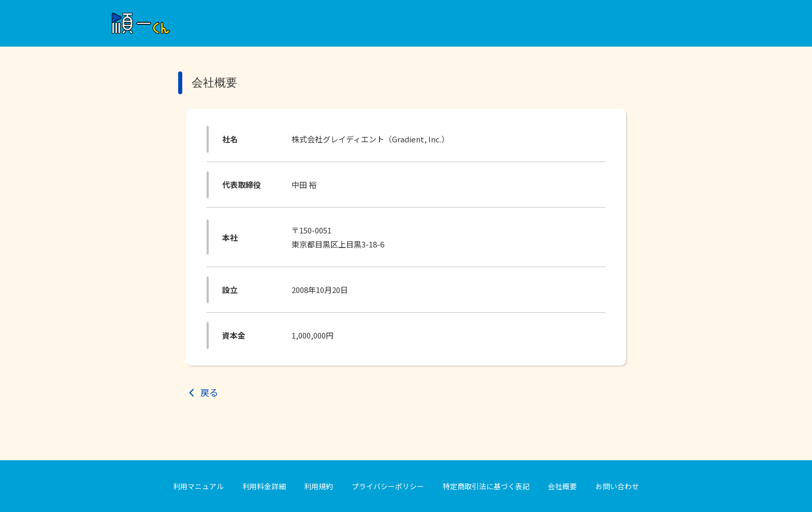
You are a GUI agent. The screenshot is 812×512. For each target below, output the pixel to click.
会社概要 (562, 486)
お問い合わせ (617, 486)
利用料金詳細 (264, 486)
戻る (209, 392)
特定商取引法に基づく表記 (486, 486)
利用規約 (318, 486)
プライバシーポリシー (388, 486)
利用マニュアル (198, 486)
